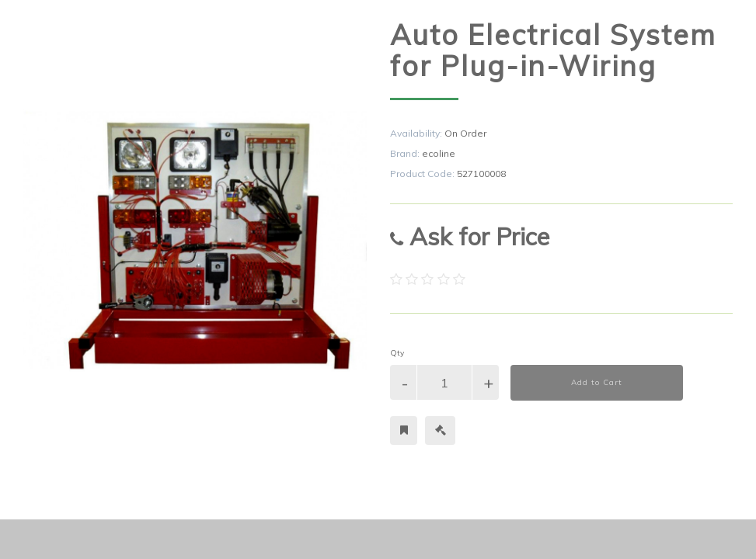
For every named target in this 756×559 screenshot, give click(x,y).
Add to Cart (597, 382)
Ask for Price (470, 236)
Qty (397, 353)
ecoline (439, 153)
